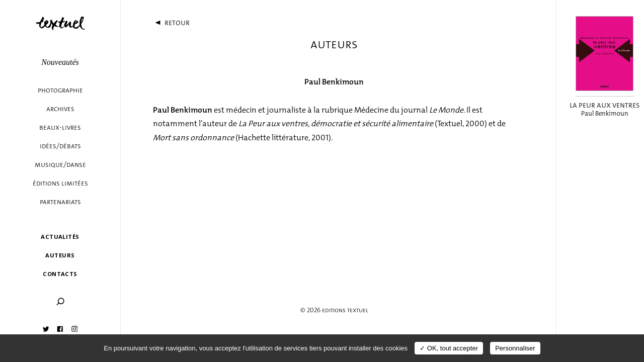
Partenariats (60, 202)
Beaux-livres (60, 127)
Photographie (60, 90)
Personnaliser (515, 348)
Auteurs (60, 255)
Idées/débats (60, 146)
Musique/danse (60, 165)
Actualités (60, 237)
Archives (60, 109)
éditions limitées (60, 183)
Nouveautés (60, 62)
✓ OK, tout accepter (449, 348)
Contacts (60, 274)
